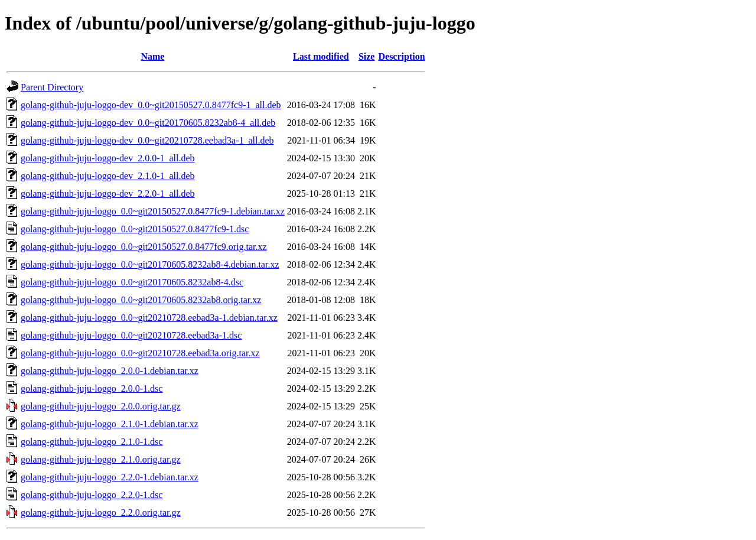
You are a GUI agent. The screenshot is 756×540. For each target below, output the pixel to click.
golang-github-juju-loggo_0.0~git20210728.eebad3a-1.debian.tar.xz (149, 318)
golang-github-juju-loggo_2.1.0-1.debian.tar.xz (110, 424)
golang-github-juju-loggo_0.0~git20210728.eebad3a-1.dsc (131, 335)
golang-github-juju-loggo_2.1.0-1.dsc (92, 442)
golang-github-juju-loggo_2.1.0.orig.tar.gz (101, 459)
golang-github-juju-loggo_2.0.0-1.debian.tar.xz (110, 371)
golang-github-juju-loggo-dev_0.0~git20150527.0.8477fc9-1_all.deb (151, 105)
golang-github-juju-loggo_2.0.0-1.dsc (92, 388)
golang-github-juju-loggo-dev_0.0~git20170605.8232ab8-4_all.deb (148, 123)
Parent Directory (52, 87)
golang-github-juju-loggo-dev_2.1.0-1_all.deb (108, 176)
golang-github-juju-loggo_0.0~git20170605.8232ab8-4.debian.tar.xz (150, 264)
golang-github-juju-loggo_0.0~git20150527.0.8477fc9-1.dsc (135, 229)
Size (367, 56)
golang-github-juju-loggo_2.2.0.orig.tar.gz (101, 513)
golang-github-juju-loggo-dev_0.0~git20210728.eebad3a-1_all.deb (147, 140)
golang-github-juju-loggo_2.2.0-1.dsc (92, 495)
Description (401, 56)
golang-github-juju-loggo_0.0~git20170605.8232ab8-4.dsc (132, 282)
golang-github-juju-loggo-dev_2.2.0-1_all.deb (108, 193)
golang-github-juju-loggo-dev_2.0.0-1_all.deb (108, 158)
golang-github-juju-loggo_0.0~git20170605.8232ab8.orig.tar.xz (141, 300)
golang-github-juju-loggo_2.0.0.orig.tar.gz (101, 406)
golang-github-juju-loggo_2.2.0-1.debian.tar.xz (110, 477)
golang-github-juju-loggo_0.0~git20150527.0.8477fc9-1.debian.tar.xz (153, 211)
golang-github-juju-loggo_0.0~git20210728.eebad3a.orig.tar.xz (140, 353)
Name (152, 56)
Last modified (321, 56)
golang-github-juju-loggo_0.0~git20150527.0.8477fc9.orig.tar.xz (144, 247)
